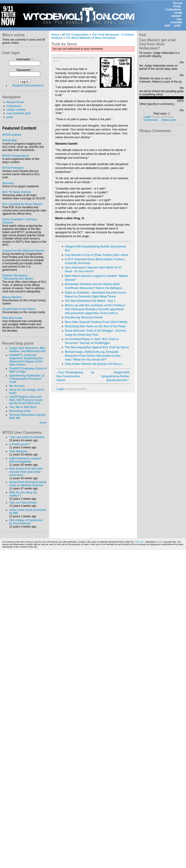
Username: (25, 59)
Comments (151, 120)
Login (60, 389)
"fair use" (139, 542)
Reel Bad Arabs (12, 318)
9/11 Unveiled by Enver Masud (22, 204)
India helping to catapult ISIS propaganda (25, 460)
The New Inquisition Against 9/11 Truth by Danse (97, 347)
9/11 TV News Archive (17, 192)
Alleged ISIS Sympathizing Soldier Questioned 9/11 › (115, 376)
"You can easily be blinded (27, 437)
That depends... (19, 451)
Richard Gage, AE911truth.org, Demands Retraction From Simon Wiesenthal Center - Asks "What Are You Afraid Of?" (93, 356)
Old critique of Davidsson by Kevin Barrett (26, 522)
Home (55, 35)
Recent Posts (178, 5)
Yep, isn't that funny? (23, 503)
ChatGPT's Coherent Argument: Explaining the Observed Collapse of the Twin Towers (26, 360)
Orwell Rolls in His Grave (19, 309)
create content (177, 14)
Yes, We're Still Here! (23, 407)
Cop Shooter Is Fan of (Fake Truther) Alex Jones (97, 255)
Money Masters (12, 297)
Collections (174, 10)
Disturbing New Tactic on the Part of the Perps (95, 326)
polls (178, 26)
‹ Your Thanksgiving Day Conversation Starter (70, 376)
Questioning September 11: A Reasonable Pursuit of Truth (27, 379)
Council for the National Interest (23, 251)
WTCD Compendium (16, 156)
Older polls (169, 120)
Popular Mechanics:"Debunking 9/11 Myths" (18, 277)
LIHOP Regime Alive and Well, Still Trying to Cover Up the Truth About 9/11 (26, 400)
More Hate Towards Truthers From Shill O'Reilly (96, 322)
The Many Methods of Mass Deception (91, 38)
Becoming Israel (20, 411)
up (92, 372)
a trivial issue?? (20, 444)
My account (17, 386)
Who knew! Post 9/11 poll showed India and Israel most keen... (26, 472)
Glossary (8, 183)
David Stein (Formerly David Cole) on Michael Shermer (28, 484)
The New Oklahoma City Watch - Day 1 (90, 301)
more (43, 423)
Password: (24, 70)
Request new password (28, 86)
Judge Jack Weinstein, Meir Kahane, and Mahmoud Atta (27, 350)
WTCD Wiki (10, 140)
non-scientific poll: (174, 22)
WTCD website (12, 135)
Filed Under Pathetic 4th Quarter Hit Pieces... (94, 364)
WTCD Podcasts (13, 168)
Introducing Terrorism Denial (84, 317)
